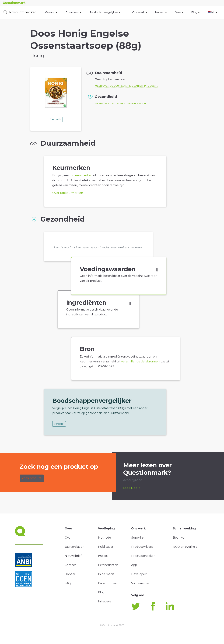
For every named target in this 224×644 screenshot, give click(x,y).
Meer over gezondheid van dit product (122, 103)
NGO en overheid (185, 547)
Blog (195, 12)
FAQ (68, 583)
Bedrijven (180, 538)
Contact (70, 565)
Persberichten (108, 565)
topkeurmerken (81, 175)
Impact (161, 12)
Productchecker (19, 12)
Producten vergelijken (105, 12)
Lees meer (131, 488)
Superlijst (138, 538)
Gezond (51, 12)
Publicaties (106, 547)
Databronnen (108, 583)
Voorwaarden (141, 583)
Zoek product (32, 478)
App (134, 565)
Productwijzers (142, 547)
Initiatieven (106, 601)
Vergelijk (56, 119)
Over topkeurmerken (68, 193)
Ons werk (140, 12)
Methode (104, 538)
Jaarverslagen (75, 547)
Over (179, 12)
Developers (139, 574)
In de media (106, 574)
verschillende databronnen (140, 361)
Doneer (70, 574)
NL (212, 12)
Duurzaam (73, 12)
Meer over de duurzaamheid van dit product (125, 86)
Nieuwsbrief (73, 556)
